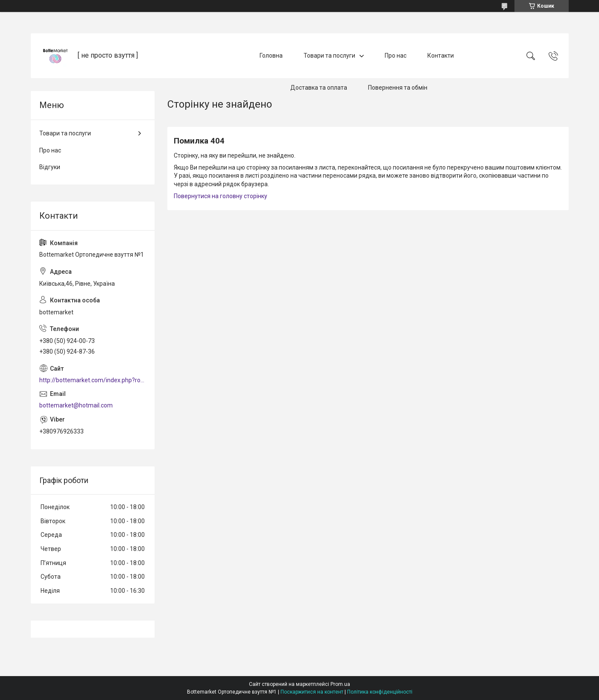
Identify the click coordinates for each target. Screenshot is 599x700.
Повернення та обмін (398, 88)
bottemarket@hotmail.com (76, 405)
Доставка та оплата (319, 88)
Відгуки (50, 167)
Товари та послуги (329, 56)
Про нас (396, 56)
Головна (271, 56)
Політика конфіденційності (380, 692)
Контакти (441, 56)
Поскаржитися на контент (312, 692)
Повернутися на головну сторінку (221, 196)
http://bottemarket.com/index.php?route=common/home (93, 380)
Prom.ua (340, 684)
